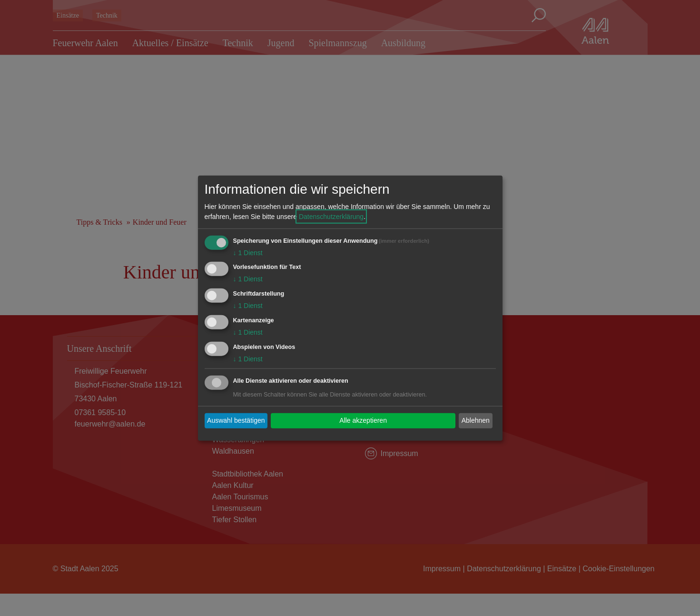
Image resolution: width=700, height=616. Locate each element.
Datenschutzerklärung (331, 216)
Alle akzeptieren (363, 420)
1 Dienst (248, 252)
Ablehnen (476, 420)
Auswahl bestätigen (236, 420)
